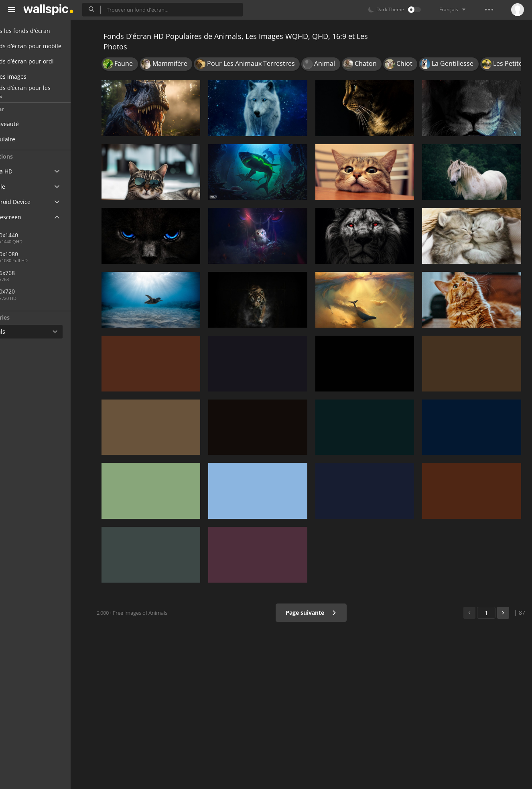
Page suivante (316, 613)
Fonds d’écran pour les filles (44, 92)
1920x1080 (34, 254)
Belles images (32, 76)
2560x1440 (60, 235)
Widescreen (29, 217)
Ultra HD (25, 171)
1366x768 (32, 273)
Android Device (34, 202)
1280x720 (32, 291)
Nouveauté (34, 124)
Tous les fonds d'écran (44, 31)
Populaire (32, 139)
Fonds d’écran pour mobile (50, 46)
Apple (21, 187)
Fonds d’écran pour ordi (46, 61)
